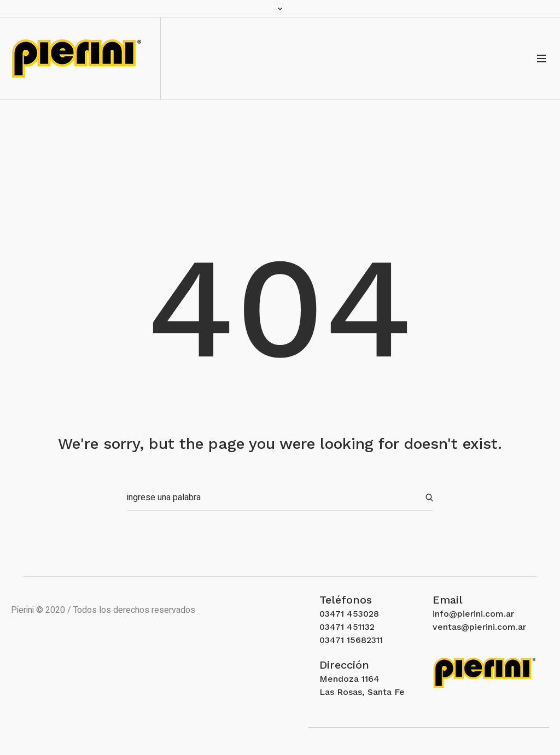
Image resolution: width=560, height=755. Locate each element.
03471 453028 (349, 614)
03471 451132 (347, 627)
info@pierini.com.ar (473, 614)
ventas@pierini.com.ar (479, 627)
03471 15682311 (351, 640)
